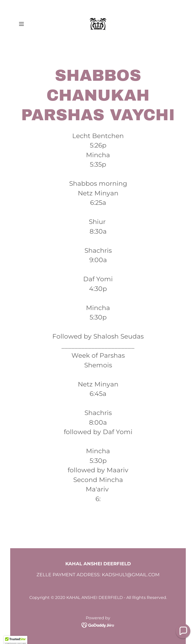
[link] (98, 24)
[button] (29, 24)
